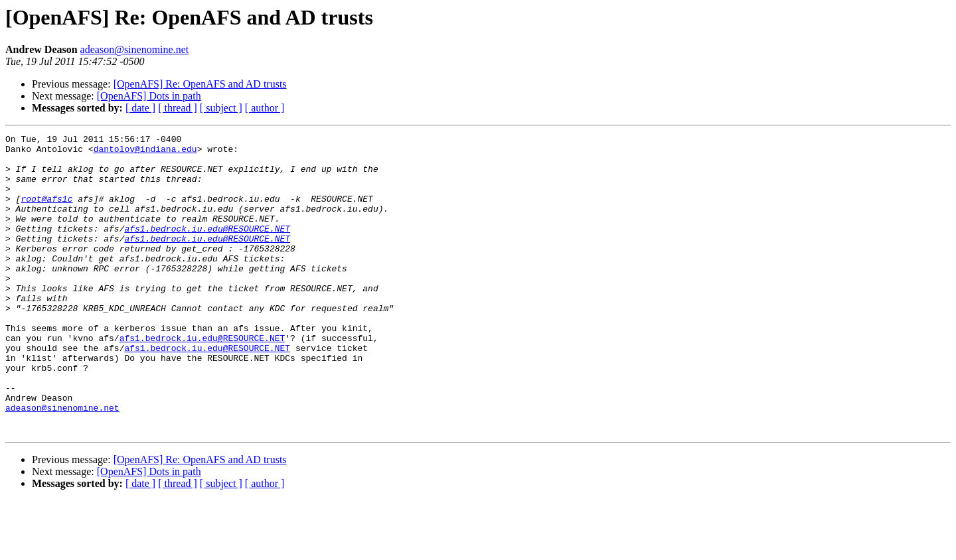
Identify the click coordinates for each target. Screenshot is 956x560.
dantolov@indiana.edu (145, 153)
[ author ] (265, 108)
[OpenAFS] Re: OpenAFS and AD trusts (200, 84)
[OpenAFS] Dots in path (149, 96)
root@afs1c (46, 212)
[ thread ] (178, 108)
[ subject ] (221, 108)
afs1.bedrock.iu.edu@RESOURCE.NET (207, 248)
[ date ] (140, 108)
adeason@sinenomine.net (135, 49)
